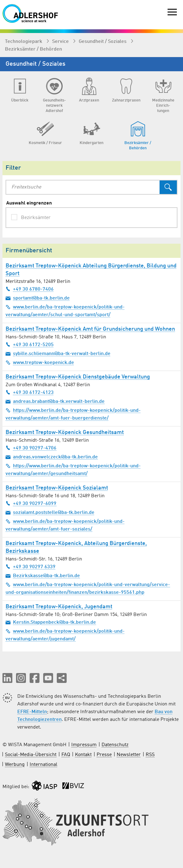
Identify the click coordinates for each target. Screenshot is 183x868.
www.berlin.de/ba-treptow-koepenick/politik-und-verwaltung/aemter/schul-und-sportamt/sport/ (65, 311)
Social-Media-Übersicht (31, 755)
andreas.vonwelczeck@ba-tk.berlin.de (52, 457)
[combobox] (83, 187)
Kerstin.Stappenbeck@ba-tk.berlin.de (51, 622)
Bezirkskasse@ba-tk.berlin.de (43, 576)
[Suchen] (168, 187)
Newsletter (129, 755)
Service (61, 42)
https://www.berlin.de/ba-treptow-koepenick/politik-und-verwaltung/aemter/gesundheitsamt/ (73, 470)
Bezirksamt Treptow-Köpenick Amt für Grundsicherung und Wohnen (90, 329)
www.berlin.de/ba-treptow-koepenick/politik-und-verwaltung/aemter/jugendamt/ (65, 635)
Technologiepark (24, 42)
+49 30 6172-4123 (30, 392)
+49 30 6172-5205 (30, 345)
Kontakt (83, 755)
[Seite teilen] (62, 678)
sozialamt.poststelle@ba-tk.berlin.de (50, 512)
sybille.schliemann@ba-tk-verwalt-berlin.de (58, 353)
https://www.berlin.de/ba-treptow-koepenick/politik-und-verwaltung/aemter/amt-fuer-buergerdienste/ (73, 414)
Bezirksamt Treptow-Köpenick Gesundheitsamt (65, 432)
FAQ (66, 755)
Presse (104, 755)
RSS (150, 755)
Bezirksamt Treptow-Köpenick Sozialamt (57, 488)
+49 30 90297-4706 (31, 448)
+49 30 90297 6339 (31, 567)
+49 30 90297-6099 (31, 503)
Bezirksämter (36, 218)
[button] (7, 678)
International (44, 765)
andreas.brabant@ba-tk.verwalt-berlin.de (55, 401)
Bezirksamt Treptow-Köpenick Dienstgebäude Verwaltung (78, 377)
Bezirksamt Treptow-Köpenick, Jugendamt (59, 607)
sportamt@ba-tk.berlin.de (38, 298)
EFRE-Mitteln (32, 712)
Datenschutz (115, 745)
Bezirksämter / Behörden (33, 49)
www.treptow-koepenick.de (40, 362)
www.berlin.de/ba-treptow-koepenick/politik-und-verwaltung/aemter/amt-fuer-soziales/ (65, 525)
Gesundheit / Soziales (103, 42)
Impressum (84, 745)
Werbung (15, 765)
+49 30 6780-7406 (30, 289)
